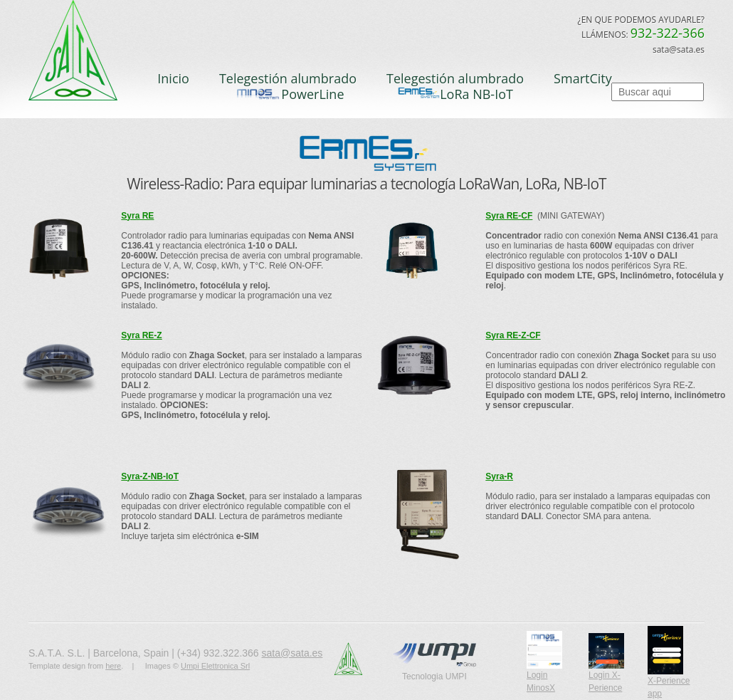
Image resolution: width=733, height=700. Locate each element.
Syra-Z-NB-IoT (150, 476)
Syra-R (499, 476)
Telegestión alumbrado (288, 78)
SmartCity (583, 78)
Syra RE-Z (141, 335)
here (113, 666)
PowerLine (288, 94)
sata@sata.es (292, 653)
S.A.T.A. (82, 56)
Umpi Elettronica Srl (215, 666)
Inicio (173, 78)
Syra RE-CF (509, 216)
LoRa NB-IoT (455, 94)
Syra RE (137, 216)
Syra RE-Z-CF (513, 335)
